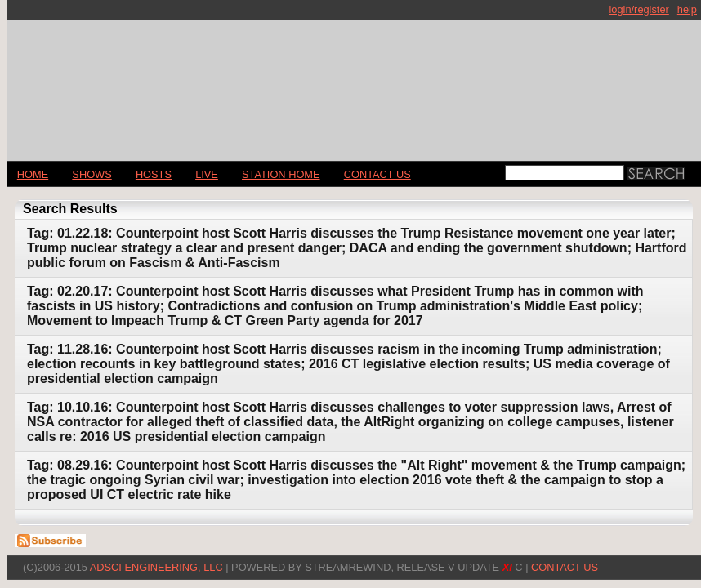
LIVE (207, 174)
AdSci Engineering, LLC (156, 567)
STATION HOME (281, 174)
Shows (92, 174)
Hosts (154, 174)
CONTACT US (377, 174)
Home (33, 174)
